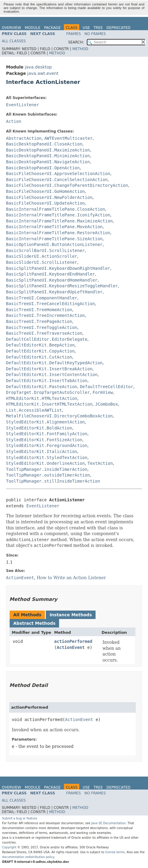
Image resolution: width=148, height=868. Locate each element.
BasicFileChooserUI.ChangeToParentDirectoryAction (67, 185)
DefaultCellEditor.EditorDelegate (47, 339)
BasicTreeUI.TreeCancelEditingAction (50, 304)
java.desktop (38, 67)
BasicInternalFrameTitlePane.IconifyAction (58, 215)
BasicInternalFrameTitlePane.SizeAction (54, 239)
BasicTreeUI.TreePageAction (39, 321)
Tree (98, 28)
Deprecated (118, 28)
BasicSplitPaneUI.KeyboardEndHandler (50, 274)
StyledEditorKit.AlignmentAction (45, 422)
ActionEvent (71, 647)
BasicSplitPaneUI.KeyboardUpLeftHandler (54, 292)
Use (86, 28)
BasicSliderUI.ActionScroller (42, 256)
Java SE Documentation (109, 823)
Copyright (9, 847)
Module (33, 28)
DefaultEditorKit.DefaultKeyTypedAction (54, 363)
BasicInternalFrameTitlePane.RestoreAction (58, 233)
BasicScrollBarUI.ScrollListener (45, 251)
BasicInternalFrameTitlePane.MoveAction (54, 227)
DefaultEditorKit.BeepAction (40, 345)
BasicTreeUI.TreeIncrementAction (45, 315)
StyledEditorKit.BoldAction (39, 428)
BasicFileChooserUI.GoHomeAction (45, 191)
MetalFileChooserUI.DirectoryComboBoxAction (59, 416)
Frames (74, 34)
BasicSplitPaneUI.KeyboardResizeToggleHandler (62, 286)
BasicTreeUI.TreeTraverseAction (44, 333)
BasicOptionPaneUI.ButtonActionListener (54, 244)
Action (14, 121)
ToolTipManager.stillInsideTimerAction (53, 481)
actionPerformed (73, 641)
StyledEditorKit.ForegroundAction (47, 445)
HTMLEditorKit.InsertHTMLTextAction (49, 404)
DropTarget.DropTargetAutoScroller (48, 392)
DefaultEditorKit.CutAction (39, 357)
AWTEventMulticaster (68, 138)
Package (52, 28)
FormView (103, 392)
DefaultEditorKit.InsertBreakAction (49, 369)
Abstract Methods (34, 623)
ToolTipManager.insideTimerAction (47, 469)
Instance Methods (71, 615)
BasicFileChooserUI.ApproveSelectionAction (58, 174)
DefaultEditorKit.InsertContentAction (52, 375)
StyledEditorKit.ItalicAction (42, 452)
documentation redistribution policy (28, 857)
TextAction (100, 463)
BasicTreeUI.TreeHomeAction (39, 310)
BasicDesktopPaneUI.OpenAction (43, 168)
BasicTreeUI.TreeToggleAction (42, 327)
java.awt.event (43, 73)
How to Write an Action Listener (71, 578)
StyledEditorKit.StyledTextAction (47, 458)
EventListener (23, 105)
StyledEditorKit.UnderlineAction (45, 463)
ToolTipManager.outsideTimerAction (48, 475)
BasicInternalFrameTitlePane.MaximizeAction (59, 221)
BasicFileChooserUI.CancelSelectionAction (57, 180)
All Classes (14, 41)
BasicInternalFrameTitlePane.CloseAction (56, 209)
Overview (11, 28)
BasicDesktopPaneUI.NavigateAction (48, 162)
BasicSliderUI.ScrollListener (42, 262)
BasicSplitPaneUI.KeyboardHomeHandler (52, 280)
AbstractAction (24, 138)
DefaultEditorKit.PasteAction (42, 387)
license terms (115, 852)
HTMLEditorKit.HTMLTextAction (42, 398)
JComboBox (106, 404)
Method (80, 49)
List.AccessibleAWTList (34, 410)
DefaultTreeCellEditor (107, 387)
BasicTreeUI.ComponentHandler (42, 298)
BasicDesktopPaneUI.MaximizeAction (48, 150)
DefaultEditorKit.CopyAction (40, 351)
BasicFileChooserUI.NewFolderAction (49, 197)
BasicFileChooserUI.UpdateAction (45, 203)
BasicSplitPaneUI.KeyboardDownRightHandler (58, 268)
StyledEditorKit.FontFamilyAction (47, 434)
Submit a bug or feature (20, 818)
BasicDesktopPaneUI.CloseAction (44, 144)
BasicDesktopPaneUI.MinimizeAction (48, 156)
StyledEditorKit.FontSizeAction (44, 440)
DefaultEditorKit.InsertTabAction (47, 381)
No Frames (95, 34)
